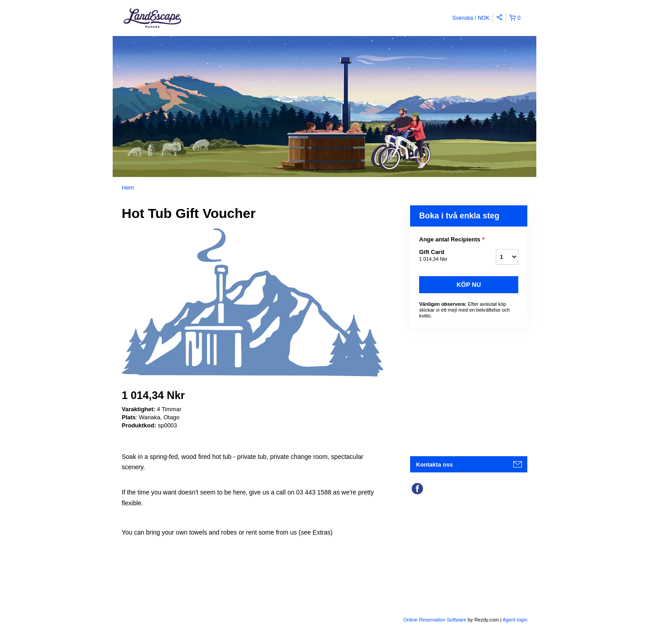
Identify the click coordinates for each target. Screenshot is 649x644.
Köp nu (469, 285)
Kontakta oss (434, 465)
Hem (128, 188)
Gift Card (446, 256)
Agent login (515, 620)
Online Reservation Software (435, 620)
